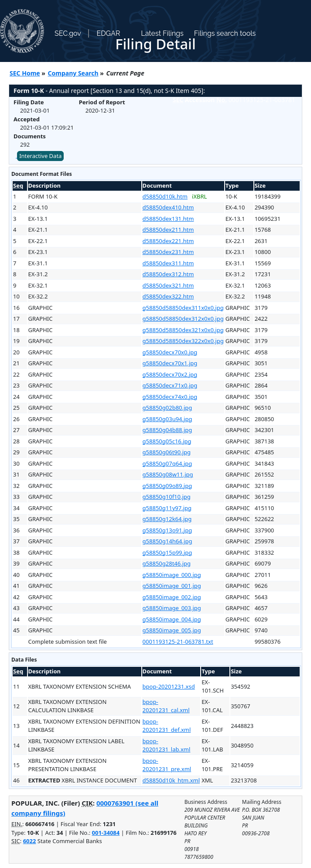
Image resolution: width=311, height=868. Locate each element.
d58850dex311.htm (168, 263)
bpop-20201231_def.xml (167, 726)
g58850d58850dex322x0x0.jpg (183, 341)
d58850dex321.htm (168, 285)
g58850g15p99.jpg (167, 552)
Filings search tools (225, 33)
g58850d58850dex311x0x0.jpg (183, 308)
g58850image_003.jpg (172, 608)
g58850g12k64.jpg (167, 519)
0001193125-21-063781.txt (178, 642)
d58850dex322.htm (168, 296)
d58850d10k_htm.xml (171, 780)
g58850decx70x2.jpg (170, 374)
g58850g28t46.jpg (167, 563)
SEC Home (25, 73)
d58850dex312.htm (168, 274)
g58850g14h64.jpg (167, 541)
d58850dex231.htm (168, 252)
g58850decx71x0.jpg (170, 385)
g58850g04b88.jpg (167, 430)
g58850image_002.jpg (172, 597)
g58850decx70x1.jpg (170, 363)
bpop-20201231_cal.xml (166, 706)
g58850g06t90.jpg (167, 452)
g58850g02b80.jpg (167, 408)
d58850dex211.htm (168, 230)
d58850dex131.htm (168, 219)
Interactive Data (40, 156)
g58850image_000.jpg (172, 575)
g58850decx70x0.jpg (170, 352)
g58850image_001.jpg (172, 586)
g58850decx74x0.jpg (170, 397)
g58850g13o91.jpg (167, 530)
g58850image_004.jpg (172, 619)
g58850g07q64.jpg (167, 463)
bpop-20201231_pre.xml (167, 765)
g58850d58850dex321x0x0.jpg (183, 330)
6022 (30, 841)
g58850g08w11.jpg (168, 474)
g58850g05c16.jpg (167, 441)
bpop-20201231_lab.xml (167, 745)
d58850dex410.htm (168, 207)
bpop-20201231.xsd (169, 686)
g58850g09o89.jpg (167, 486)
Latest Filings (162, 33)
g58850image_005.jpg (172, 630)
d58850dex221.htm (168, 241)
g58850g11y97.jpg (167, 508)
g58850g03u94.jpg (167, 419)
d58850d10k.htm (165, 196)
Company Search (73, 73)
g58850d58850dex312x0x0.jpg (183, 319)
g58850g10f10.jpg (167, 497)
